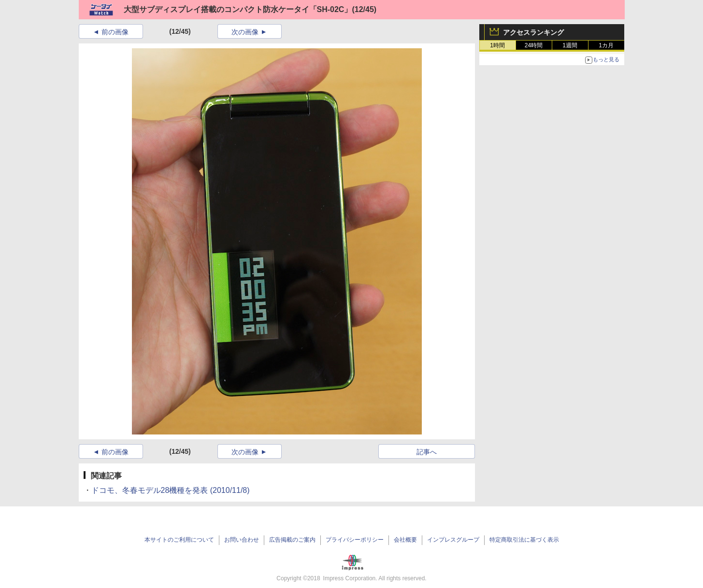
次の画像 (245, 32)
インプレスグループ (453, 540)
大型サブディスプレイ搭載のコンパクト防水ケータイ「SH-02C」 (238, 9)
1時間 (497, 45)
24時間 (534, 45)
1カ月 (606, 45)
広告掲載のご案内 (292, 540)
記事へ (427, 452)
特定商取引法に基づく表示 (524, 540)
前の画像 (115, 32)
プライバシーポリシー (355, 540)
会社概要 (405, 540)
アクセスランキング (533, 32)
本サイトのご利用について (179, 540)
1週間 (570, 45)
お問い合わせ (242, 540)
